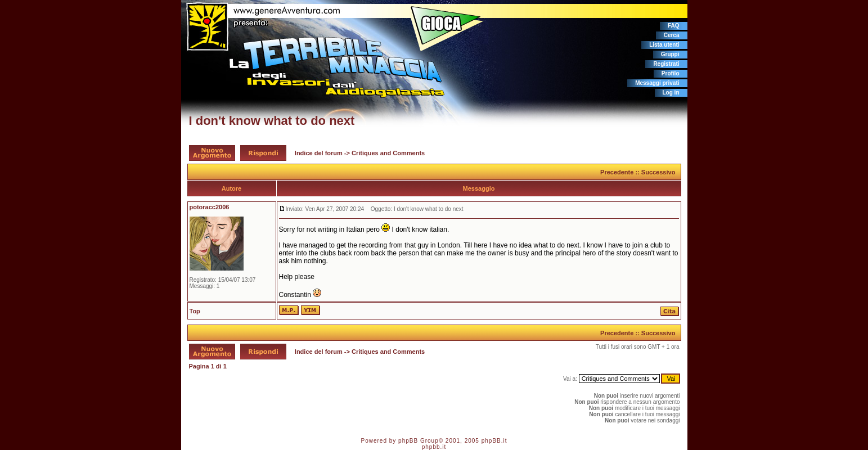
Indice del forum (319, 153)
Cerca (672, 35)
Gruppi (670, 54)
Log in (671, 93)
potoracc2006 (210, 207)
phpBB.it (494, 441)
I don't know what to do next (272, 121)
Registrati (666, 64)
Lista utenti (664, 45)
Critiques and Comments (388, 153)
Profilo (671, 73)
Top (195, 311)
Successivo (658, 172)
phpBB (408, 441)
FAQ (674, 26)
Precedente (617, 172)
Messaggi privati (657, 83)
